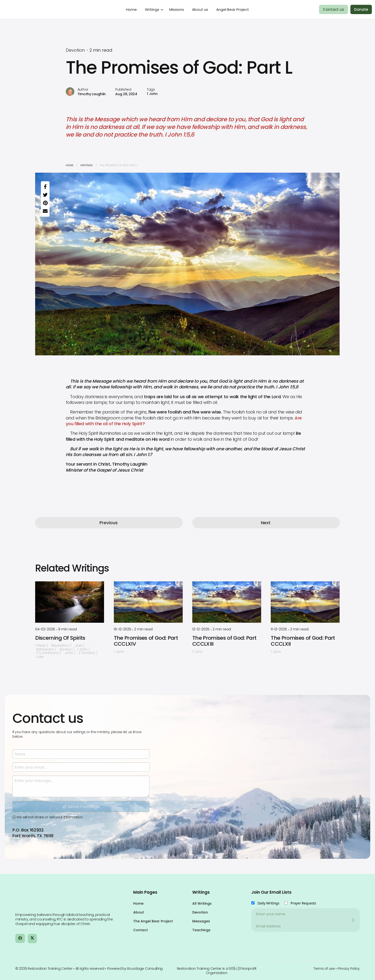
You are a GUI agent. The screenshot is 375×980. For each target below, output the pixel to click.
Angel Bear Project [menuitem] (233, 9)
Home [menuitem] (131, 9)
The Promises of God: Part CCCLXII (303, 641)
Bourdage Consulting (145, 969)
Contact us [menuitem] (334, 9)
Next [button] (266, 523)
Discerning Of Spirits (60, 638)
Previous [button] (109, 523)
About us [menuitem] (200, 9)
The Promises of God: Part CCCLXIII (224, 641)
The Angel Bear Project (153, 921)
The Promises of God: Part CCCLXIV (146, 641)
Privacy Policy (349, 969)
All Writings (202, 903)
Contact (141, 930)
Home (70, 165)
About (139, 912)
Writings (87, 165)
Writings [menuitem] (152, 9)
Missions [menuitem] (177, 9)
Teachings (201, 930)
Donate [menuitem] (361, 9)
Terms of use (324, 969)
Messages (201, 921)
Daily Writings (268, 903)
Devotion (200, 912)
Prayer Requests (303, 903)
